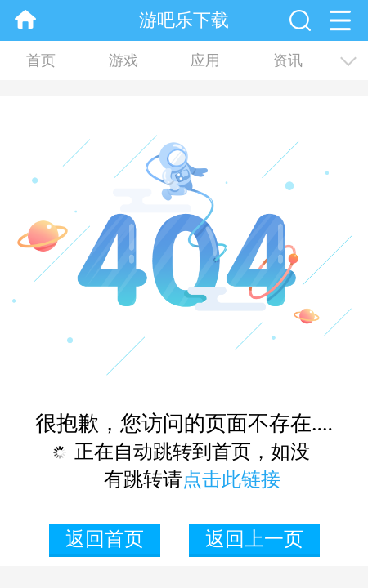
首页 (41, 60)
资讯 (288, 60)
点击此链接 (231, 479)
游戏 (123, 60)
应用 (205, 60)
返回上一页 (254, 539)
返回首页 (105, 539)
